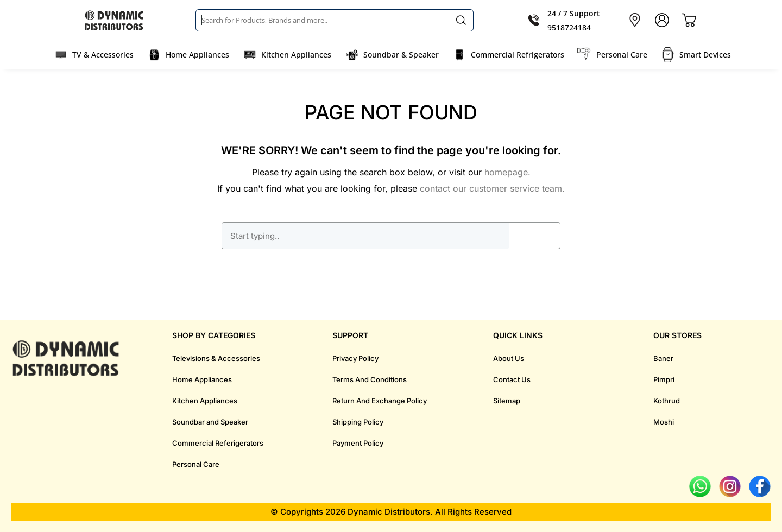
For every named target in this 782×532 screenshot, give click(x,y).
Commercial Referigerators (218, 443)
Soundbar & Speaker (401, 55)
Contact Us (512, 379)
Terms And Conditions (370, 379)
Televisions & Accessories (216, 358)
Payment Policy (358, 443)
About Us (509, 358)
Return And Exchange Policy (380, 401)
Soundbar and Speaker (210, 422)
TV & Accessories (103, 55)
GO (534, 236)
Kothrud (667, 401)
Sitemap (507, 401)
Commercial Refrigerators (518, 55)
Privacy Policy (355, 358)
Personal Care (622, 55)
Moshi (664, 422)
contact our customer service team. (492, 188)
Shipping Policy (358, 422)
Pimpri (664, 379)
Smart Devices (705, 55)
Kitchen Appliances (296, 55)
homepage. (507, 172)
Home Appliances (197, 55)
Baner (663, 358)
